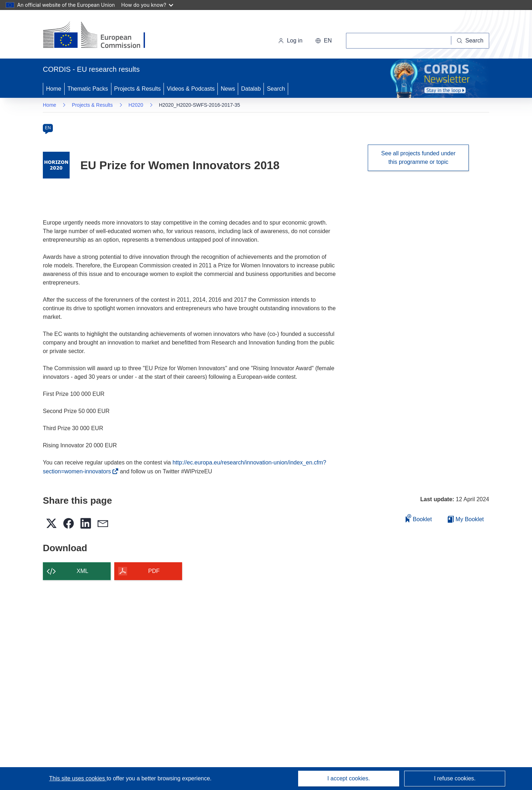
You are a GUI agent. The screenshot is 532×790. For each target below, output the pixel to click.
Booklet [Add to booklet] (419, 518)
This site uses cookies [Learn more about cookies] (78, 778)
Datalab (251, 89)
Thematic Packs (88, 89)
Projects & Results (138, 89)
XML (83, 571)
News (228, 89)
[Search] (470, 41)
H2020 (136, 105)
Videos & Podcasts (191, 89)
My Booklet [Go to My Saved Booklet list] (466, 519)
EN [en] (48, 128)
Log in (290, 41)
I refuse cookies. (455, 778)
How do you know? (147, 5)
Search (276, 89)
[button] (323, 41)
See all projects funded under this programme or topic (418, 158)
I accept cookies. (349, 778)
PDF (154, 571)
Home (54, 89)
